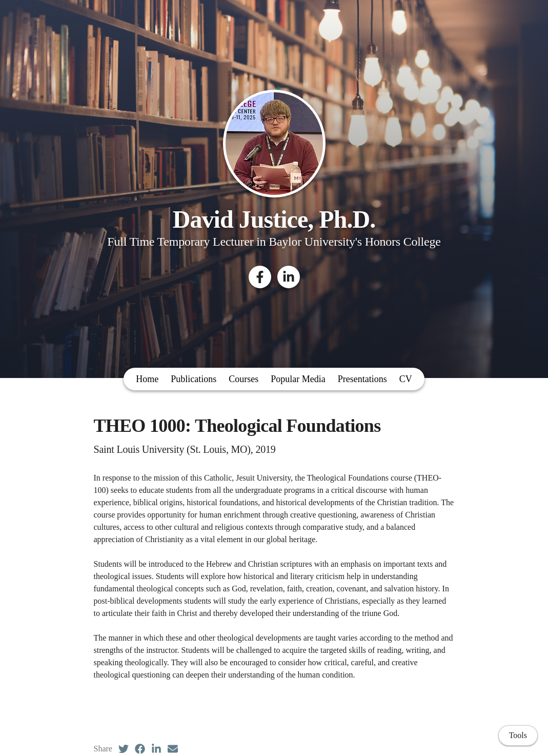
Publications (194, 379)
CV (406, 379)
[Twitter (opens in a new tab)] (124, 749)
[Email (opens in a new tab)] (173, 749)
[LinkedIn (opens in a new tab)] (156, 749)
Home (147, 379)
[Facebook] (260, 277)
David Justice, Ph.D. (274, 219)
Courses (243, 379)
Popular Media (298, 379)
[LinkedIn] (289, 277)
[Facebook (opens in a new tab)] (140, 749)
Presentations (362, 379)
